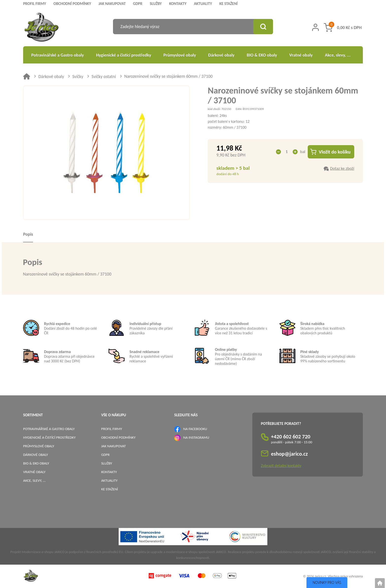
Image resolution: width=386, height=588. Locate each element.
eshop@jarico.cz (289, 454)
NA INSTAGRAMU (196, 437)
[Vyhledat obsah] (263, 27)
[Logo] (41, 28)
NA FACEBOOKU (195, 429)
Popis (28, 234)
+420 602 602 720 (291, 437)
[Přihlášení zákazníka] (315, 27)
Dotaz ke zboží (342, 168)
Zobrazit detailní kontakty (281, 466)
